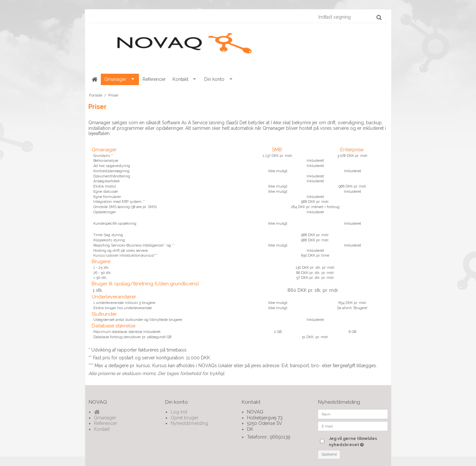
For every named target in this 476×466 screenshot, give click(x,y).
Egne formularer (107, 197)
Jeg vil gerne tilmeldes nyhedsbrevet (358, 441)
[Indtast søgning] (350, 17)
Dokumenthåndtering (112, 176)
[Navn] (353, 414)
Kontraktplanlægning (111, 171)
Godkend (329, 454)
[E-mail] (353, 426)
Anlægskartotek (107, 181)
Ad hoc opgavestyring (112, 166)
